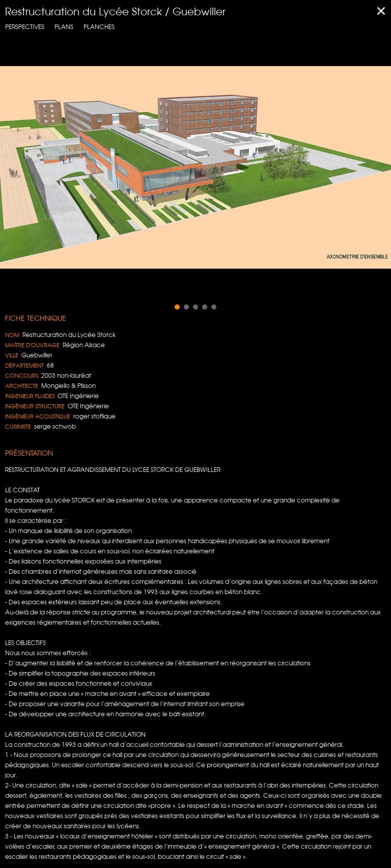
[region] (195, 167)
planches (99, 27)
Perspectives (25, 27)
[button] (177, 307)
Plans (64, 27)
